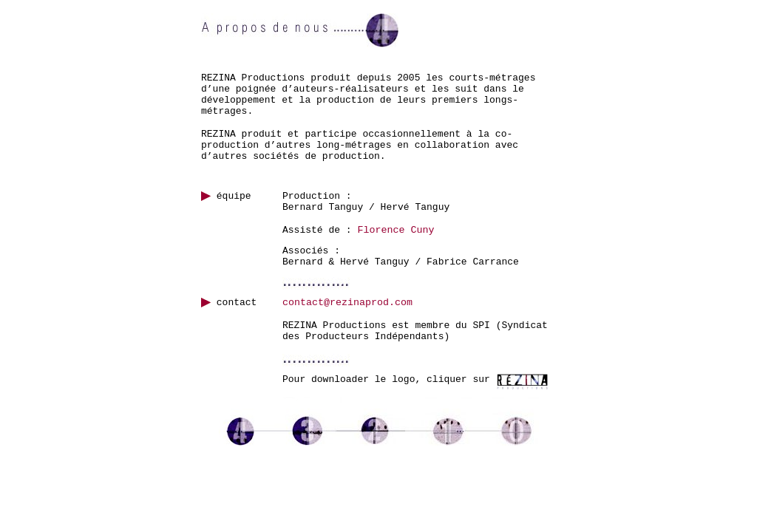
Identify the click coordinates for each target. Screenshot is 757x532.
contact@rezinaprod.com (347, 303)
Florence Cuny (396, 230)
